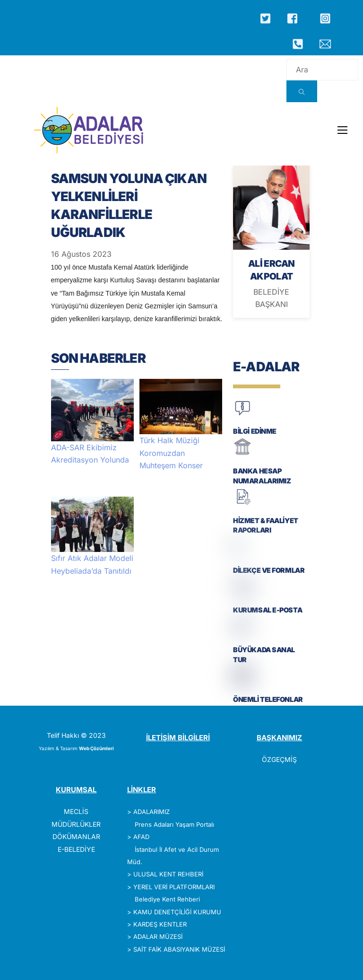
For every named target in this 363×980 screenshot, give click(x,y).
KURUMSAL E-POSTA (268, 610)
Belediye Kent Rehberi (167, 899)
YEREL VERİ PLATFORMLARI (174, 887)
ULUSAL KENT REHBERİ (168, 874)
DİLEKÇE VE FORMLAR (269, 570)
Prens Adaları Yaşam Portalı (174, 824)
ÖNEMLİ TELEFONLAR (268, 699)
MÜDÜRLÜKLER (76, 824)
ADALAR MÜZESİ (158, 936)
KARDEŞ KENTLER (160, 924)
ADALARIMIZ (151, 812)
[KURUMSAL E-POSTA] (242, 593)
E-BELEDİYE (76, 849)
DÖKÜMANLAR (76, 836)
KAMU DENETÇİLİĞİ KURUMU (177, 912)
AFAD (141, 837)
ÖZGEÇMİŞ (279, 759)
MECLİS (76, 811)
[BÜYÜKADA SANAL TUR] (242, 633)
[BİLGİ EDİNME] (242, 415)
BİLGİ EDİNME (255, 431)
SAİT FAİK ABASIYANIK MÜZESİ (179, 949)
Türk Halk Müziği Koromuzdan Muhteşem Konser (171, 453)
